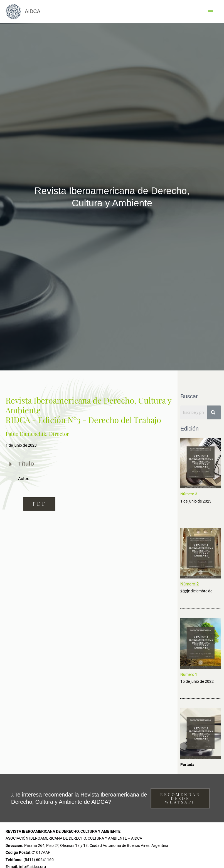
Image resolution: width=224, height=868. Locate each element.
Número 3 (189, 495)
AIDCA (34, 12)
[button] (39, 505)
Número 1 (189, 676)
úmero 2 (191, 585)
